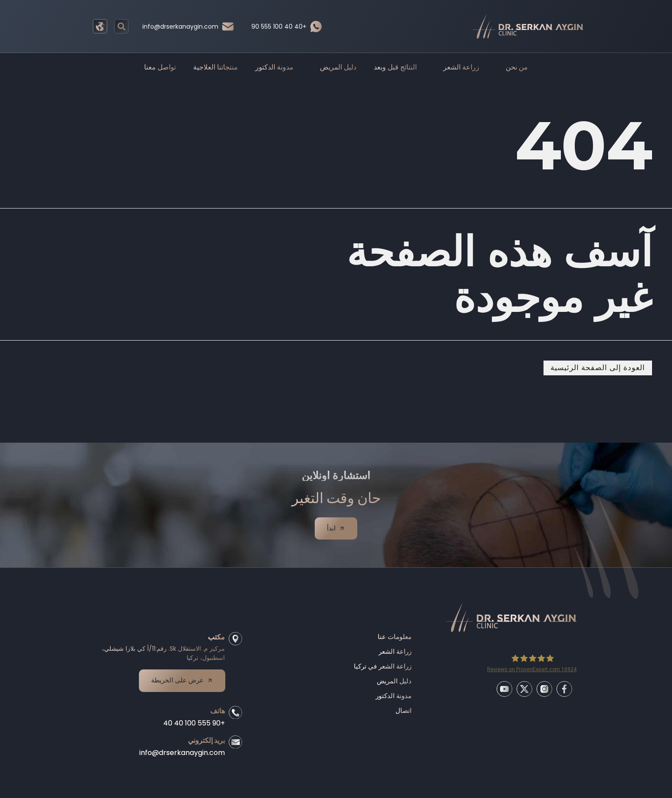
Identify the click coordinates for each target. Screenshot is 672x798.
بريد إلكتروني (204, 746)
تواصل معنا (160, 67)
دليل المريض (334, 68)
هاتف (215, 716)
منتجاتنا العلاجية (216, 67)
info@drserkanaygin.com (180, 26)
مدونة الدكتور (274, 67)
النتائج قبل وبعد (395, 67)
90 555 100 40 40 (279, 26)
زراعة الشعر (457, 68)
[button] (121, 26)
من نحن (512, 68)
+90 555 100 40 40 (192, 728)
